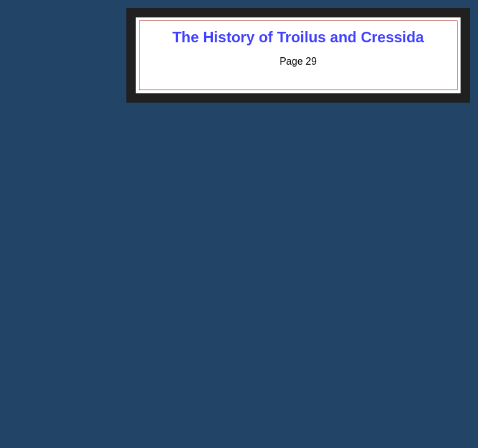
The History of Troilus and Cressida (298, 37)
